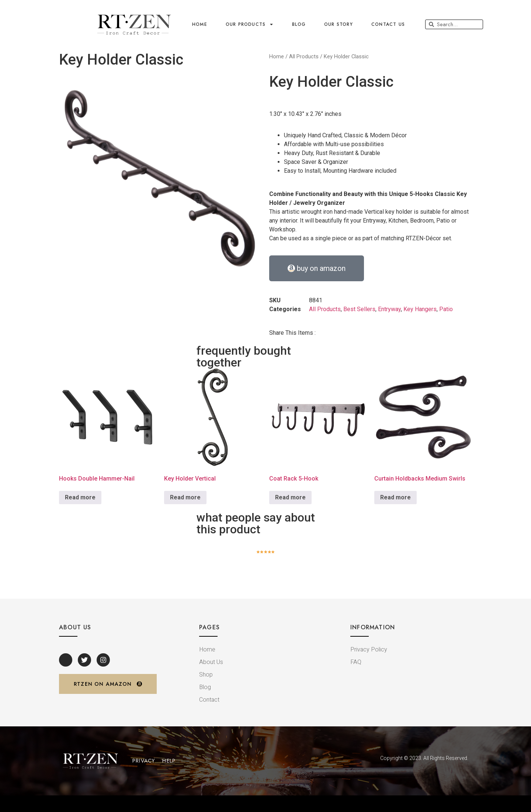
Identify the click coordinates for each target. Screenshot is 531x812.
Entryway (389, 309)
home (200, 24)
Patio (446, 309)
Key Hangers (420, 309)
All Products (304, 56)
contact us (388, 24)
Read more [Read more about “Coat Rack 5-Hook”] (290, 497)
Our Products (250, 24)
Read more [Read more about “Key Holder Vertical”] (185, 497)
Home (277, 56)
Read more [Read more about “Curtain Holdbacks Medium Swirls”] (395, 497)
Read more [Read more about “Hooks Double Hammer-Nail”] (80, 497)
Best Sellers (359, 309)
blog (299, 24)
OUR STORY (339, 24)
